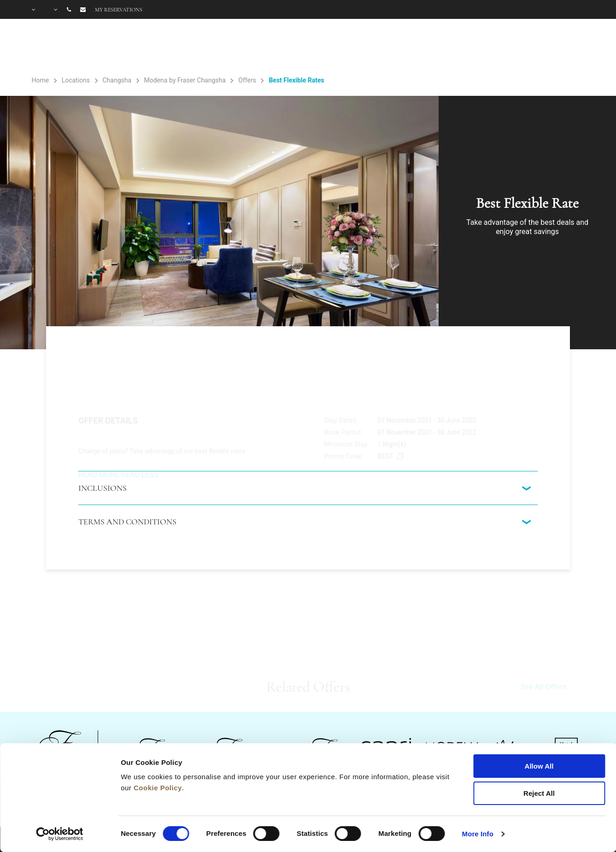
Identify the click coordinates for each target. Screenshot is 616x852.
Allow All (539, 766)
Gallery (437, 47)
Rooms (326, 47)
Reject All (539, 793)
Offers (479, 47)
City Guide (565, 47)
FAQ (518, 47)
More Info (478, 834)
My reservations (119, 10)
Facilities (381, 47)
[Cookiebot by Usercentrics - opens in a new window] (60, 834)
